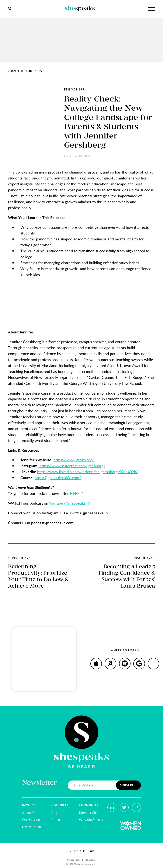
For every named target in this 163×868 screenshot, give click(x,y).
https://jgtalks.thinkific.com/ (58, 478)
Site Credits (90, 860)
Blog (54, 812)
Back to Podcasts (25, 71)
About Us (29, 812)
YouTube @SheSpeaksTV (70, 503)
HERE (75, 493)
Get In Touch (32, 827)
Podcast (57, 819)
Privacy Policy (74, 860)
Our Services (32, 819)
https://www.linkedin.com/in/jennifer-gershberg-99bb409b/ (87, 472)
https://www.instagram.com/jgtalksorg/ (72, 466)
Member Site (89, 812)
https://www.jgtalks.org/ (74, 460)
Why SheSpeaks (91, 819)
